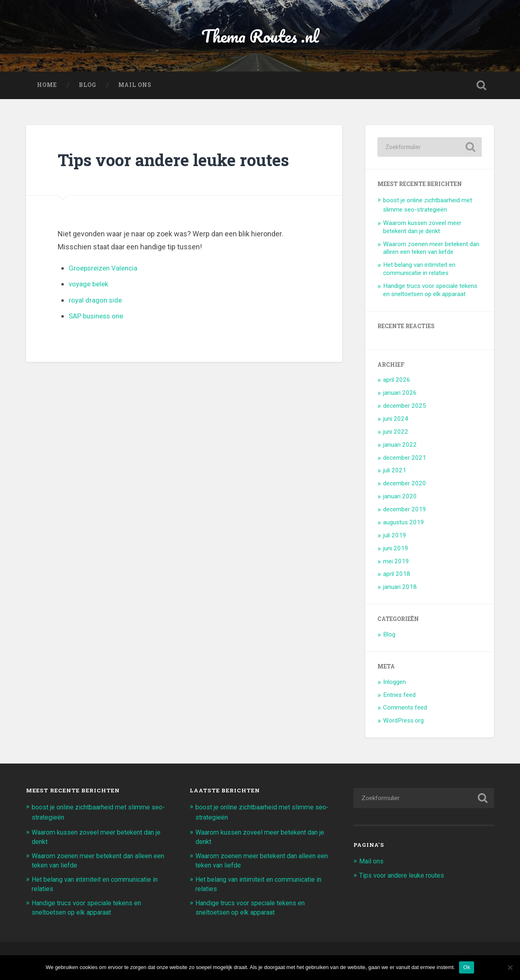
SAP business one (98, 318)
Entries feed (399, 697)
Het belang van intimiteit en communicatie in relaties (419, 271)
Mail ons (135, 87)
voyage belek (90, 285)
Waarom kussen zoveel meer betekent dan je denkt (422, 229)
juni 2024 (396, 420)
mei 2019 (396, 563)
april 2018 (397, 576)
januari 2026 (400, 395)
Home (47, 87)
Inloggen (394, 684)
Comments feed (405, 710)
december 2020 (405, 485)
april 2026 (397, 382)
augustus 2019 (404, 524)
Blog (88, 87)
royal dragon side (96, 302)
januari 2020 (400, 498)
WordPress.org (403, 723)
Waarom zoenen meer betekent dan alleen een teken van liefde (431, 250)
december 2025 (405, 407)
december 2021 (405, 459)
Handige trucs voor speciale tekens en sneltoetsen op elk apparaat (430, 292)
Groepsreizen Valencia (105, 269)
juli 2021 (395, 472)
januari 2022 (400, 446)
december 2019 (405, 511)
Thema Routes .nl (260, 36)
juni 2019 (396, 550)
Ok (467, 967)
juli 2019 (395, 537)
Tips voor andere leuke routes (404, 876)
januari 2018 (400, 589)
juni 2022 (396, 433)
